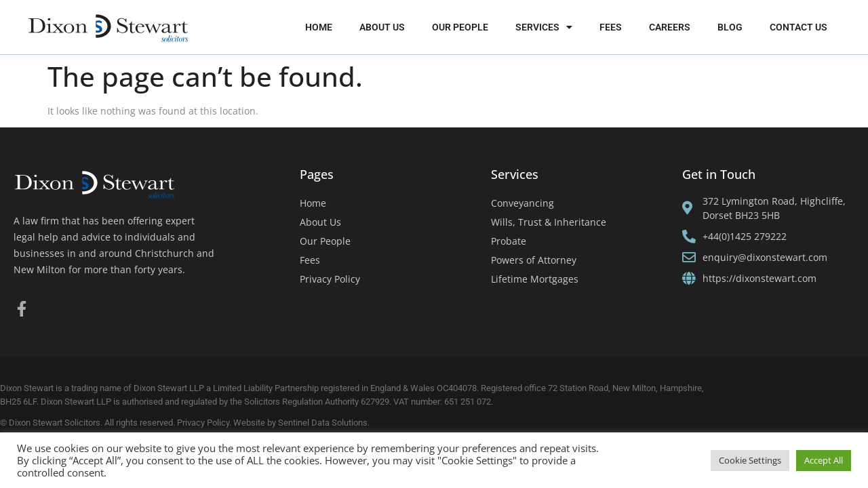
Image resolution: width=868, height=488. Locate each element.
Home (319, 27)
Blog (730, 27)
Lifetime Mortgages (535, 279)
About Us (382, 27)
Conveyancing (522, 203)
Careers (670, 27)
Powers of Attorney (534, 260)
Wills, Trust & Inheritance (549, 222)
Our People (460, 27)
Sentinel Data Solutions (323, 423)
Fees (611, 27)
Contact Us (798, 27)
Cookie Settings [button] (750, 460)
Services (544, 27)
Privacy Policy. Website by (228, 423)
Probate (509, 241)
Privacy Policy (330, 279)
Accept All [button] (824, 460)
